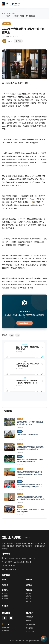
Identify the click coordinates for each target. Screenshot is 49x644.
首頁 (4, 13)
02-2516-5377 (10, 566)
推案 (28, 94)
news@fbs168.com (12, 569)
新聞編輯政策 (30, 624)
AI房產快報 (6, 631)
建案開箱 (5, 598)
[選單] (45, 4)
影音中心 (29, 598)
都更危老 (5, 593)
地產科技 (29, 596)
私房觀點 (29, 593)
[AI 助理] (44, 639)
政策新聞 (5, 585)
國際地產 (29, 585)
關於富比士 (30, 617)
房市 (12, 335)
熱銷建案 (5, 606)
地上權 (30, 202)
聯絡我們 (29, 620)
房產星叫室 (6, 627)
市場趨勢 (29, 580)
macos (10, 41)
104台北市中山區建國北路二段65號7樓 (18, 562)
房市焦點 (12, 13)
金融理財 (5, 596)
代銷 (18, 335)
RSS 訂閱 (30, 631)
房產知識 (29, 601)
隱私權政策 (30, 628)
